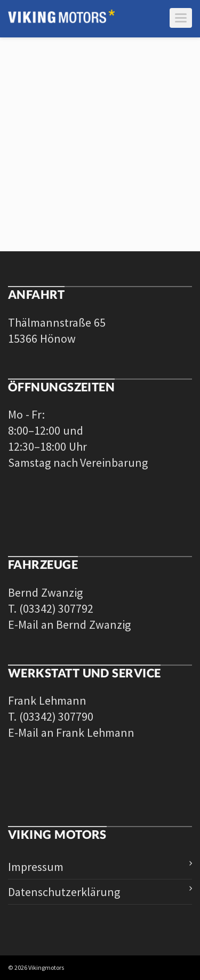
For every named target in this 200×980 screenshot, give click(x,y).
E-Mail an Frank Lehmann (71, 732)
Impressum (36, 867)
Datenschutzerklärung (64, 892)
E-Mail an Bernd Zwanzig (69, 624)
